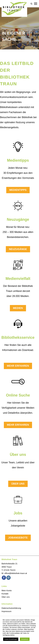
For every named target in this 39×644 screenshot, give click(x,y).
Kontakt (5, 594)
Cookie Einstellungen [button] (11, 639)
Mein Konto (7, 591)
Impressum (6, 611)
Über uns (6, 597)
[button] (31, 4)
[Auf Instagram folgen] (9, 578)
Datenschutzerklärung (11, 608)
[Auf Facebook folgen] (4, 578)
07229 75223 (9, 570)
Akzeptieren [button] (25, 639)
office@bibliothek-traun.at (16, 573)
